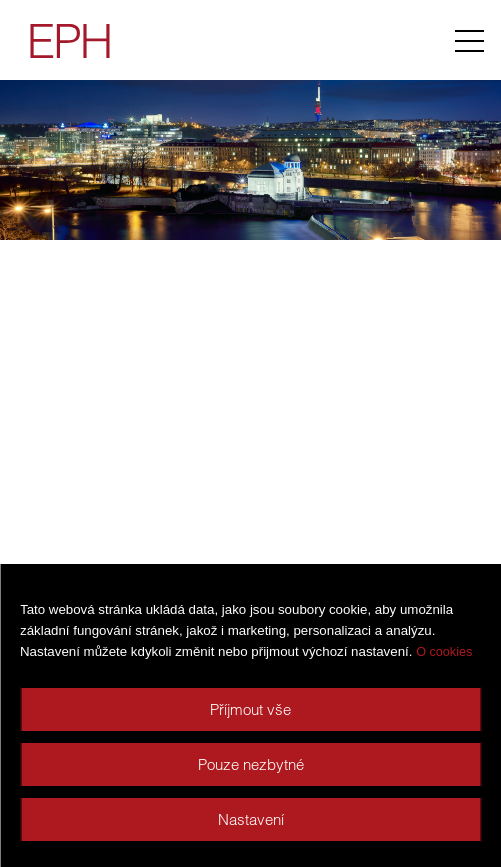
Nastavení (251, 819)
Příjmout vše (250, 709)
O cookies (444, 652)
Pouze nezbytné (251, 764)
